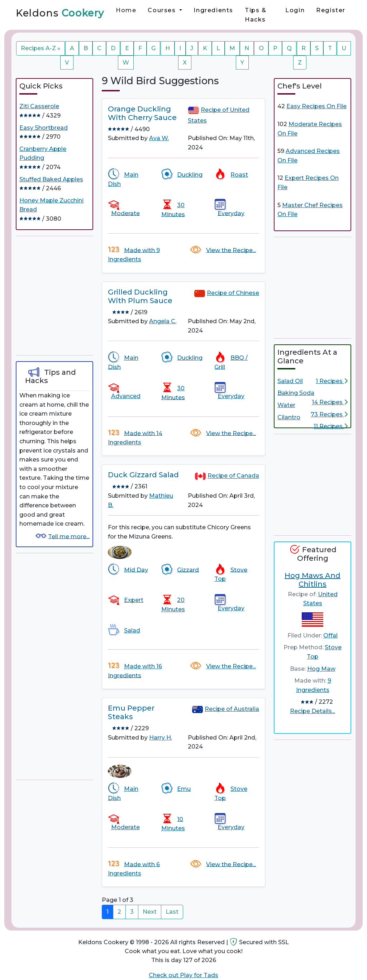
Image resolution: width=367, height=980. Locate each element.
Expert (134, 600)
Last (172, 912)
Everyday (231, 213)
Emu (184, 789)
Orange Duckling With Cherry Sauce (142, 113)
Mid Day (136, 570)
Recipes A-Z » (40, 48)
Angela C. (163, 321)
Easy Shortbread (44, 128)
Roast (239, 175)
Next (150, 912)
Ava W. (159, 138)
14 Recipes (330, 402)
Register (331, 10)
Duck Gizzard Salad (143, 475)
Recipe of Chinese (233, 293)
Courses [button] (163, 10)
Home (126, 10)
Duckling (190, 175)
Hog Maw (321, 669)
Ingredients (213, 10)
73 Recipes (329, 414)
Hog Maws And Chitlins (313, 580)
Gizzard (188, 570)
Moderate (125, 213)
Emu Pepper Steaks (131, 712)
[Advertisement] (70, 296)
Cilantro (289, 417)
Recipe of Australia (232, 709)
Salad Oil (290, 381)
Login (295, 10)
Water (286, 405)
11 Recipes (331, 426)
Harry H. (161, 738)
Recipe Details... (313, 711)
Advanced (126, 396)
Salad (132, 630)
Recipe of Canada (233, 476)
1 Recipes (332, 381)
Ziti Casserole (39, 106)
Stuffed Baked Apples (51, 179)
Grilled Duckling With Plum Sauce (140, 296)
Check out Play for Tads (183, 975)
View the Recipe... (231, 250)
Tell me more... (69, 536)
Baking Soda (296, 393)
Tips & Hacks (256, 15)
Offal (330, 635)
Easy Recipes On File (316, 106)
